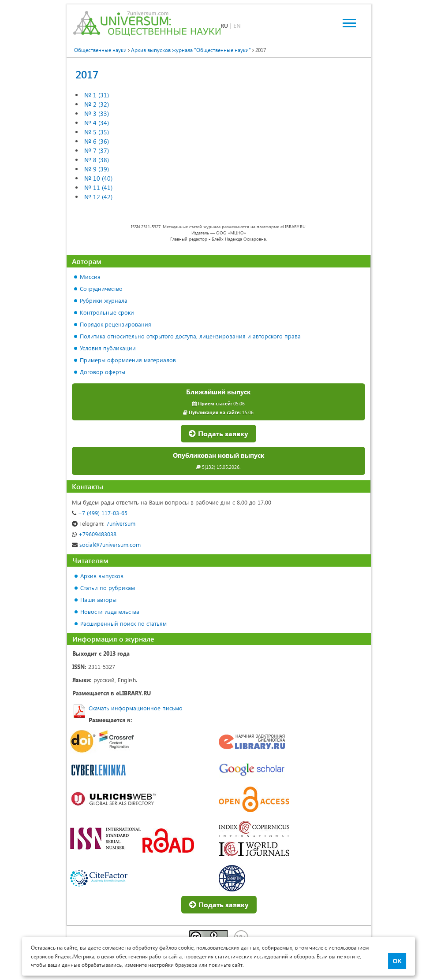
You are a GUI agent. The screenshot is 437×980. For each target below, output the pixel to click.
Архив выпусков (102, 576)
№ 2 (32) (97, 104)
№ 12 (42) (98, 197)
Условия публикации (108, 348)
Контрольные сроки (107, 312)
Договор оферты (103, 372)
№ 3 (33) (97, 113)
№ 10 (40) (98, 178)
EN (237, 25)
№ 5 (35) (97, 132)
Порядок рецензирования (116, 324)
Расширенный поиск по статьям (123, 623)
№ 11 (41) (98, 187)
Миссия (90, 277)
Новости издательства (110, 611)
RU (224, 25)
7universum (104, 523)
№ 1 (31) (97, 95)
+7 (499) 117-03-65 (100, 513)
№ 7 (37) (97, 150)
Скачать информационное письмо (136, 708)
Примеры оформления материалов (128, 360)
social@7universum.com (106, 544)
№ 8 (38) (97, 160)
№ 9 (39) (97, 169)
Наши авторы (98, 600)
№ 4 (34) (97, 123)
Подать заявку (218, 433)
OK (397, 961)
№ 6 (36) (97, 141)
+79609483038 (94, 534)
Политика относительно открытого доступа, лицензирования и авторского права (190, 336)
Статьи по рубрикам (108, 588)
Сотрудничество (101, 288)
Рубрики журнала (104, 300)
